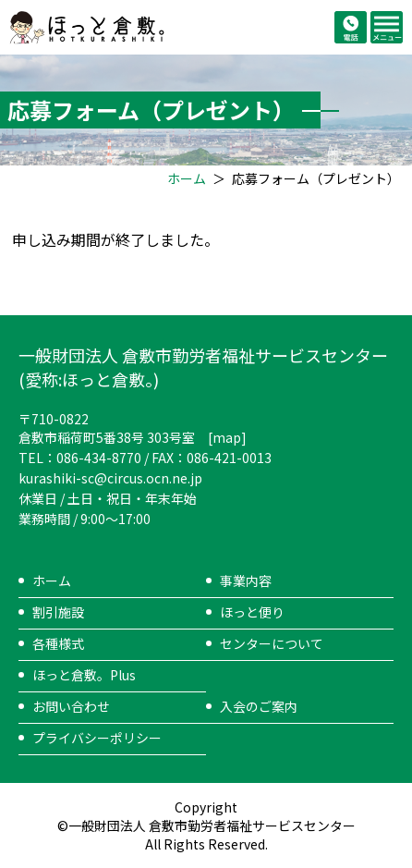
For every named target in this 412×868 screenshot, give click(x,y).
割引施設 (58, 612)
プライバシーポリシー (97, 738)
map (227, 437)
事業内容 (246, 581)
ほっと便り (252, 612)
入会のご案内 (259, 706)
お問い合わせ (71, 706)
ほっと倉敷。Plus (84, 675)
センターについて (272, 643)
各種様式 (58, 643)
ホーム (187, 178)
